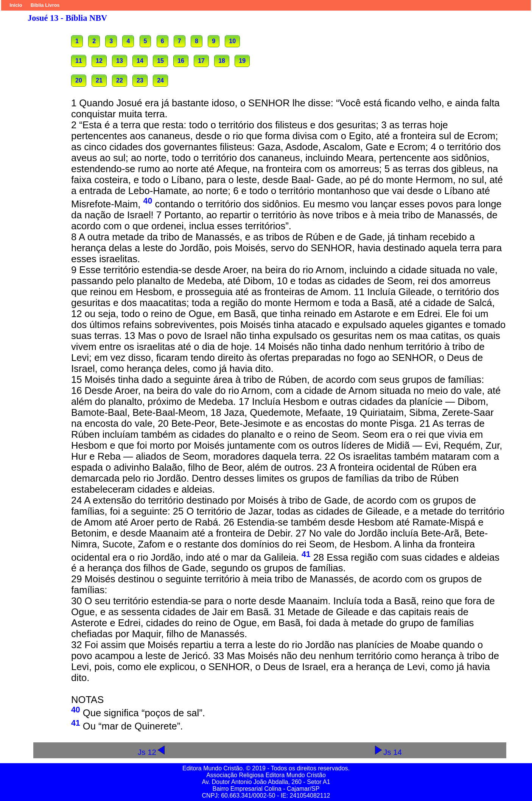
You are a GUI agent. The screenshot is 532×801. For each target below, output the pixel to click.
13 (120, 61)
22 (120, 80)
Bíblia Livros (45, 5)
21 (99, 80)
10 (232, 41)
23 (140, 80)
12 (99, 61)
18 (222, 61)
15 (160, 61)
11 (79, 61)
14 (140, 61)
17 (201, 61)
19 (242, 61)
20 (79, 80)
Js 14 (388, 752)
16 (181, 61)
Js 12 (152, 752)
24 (160, 80)
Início (16, 5)
